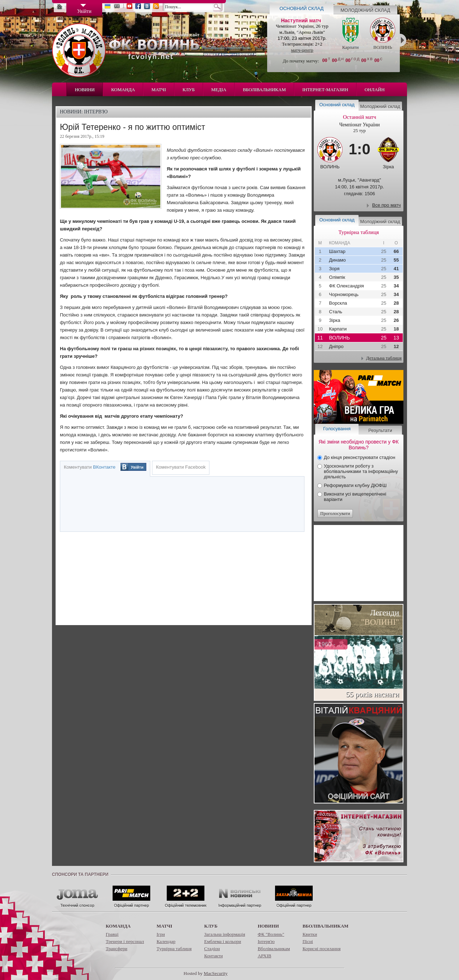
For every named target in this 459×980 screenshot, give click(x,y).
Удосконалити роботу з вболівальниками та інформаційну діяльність (361, 471)
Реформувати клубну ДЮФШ (355, 485)
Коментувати (90, 467)
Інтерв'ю (266, 941)
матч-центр (302, 50)
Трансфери (117, 949)
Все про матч (387, 205)
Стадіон (212, 949)
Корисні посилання (322, 949)
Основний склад (302, 8)
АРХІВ (265, 956)
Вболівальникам (264, 90)
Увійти (137, 467)
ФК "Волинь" (271, 934)
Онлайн (375, 90)
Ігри (161, 934)
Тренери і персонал (125, 941)
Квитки (310, 934)
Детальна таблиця (384, 358)
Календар (166, 941)
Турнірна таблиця (174, 949)
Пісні (308, 941)
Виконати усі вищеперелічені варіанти (355, 497)
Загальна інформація (224, 934)
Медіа (219, 90)
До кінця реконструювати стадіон (359, 457)
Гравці (112, 934)
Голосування (337, 429)
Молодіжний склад (366, 10)
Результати (380, 430)
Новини (85, 90)
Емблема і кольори (223, 941)
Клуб (189, 90)
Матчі (159, 90)
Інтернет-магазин (325, 90)
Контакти (213, 956)
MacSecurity (216, 973)
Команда (123, 90)
